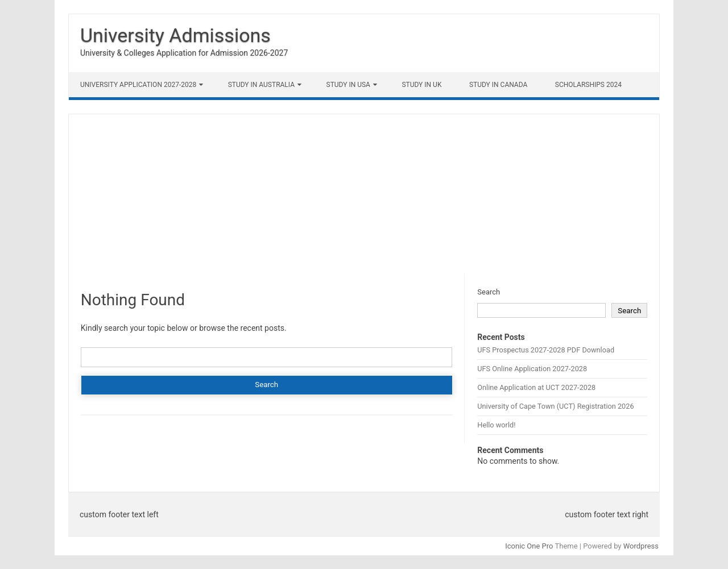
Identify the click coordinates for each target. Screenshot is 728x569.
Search (489, 292)
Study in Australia (261, 85)
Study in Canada (498, 85)
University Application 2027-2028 (138, 85)
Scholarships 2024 (588, 85)
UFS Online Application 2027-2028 (532, 369)
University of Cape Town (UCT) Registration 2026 (555, 406)
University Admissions (175, 35)
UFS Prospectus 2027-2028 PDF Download (546, 350)
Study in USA (348, 85)
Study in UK (421, 85)
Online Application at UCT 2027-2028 (536, 387)
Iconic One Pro (529, 546)
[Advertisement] (364, 194)
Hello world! (496, 425)
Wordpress (641, 546)
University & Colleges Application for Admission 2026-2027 (184, 53)
